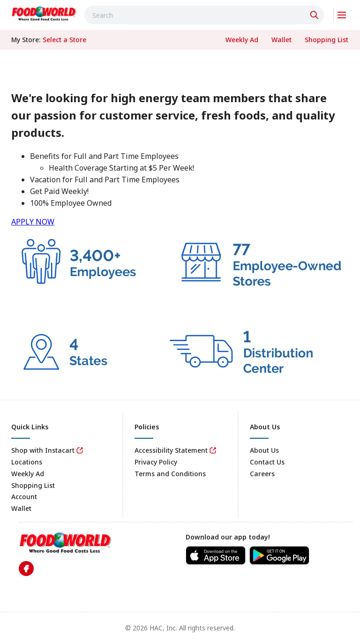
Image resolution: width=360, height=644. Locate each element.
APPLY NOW (33, 222)
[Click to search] (315, 15)
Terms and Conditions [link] (170, 474)
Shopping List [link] (33, 485)
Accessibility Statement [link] (171, 450)
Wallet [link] (21, 508)
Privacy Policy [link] (156, 462)
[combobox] (204, 15)
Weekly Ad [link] (28, 474)
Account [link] (24, 497)
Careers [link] (262, 474)
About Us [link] (264, 450)
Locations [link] (27, 462)
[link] (44, 14)
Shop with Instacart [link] (43, 450)
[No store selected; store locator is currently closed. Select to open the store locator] (64, 40)
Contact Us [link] (267, 462)
